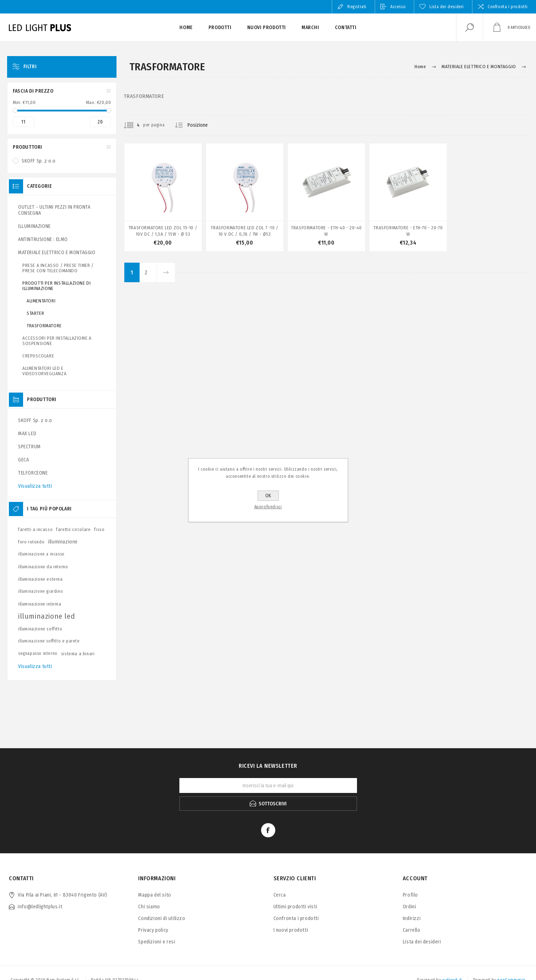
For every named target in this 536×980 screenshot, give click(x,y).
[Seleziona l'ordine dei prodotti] (203, 125)
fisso (99, 529)
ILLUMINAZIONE (34, 226)
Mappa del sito (155, 895)
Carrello (412, 930)
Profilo (410, 895)
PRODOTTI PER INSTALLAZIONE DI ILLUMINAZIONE (56, 286)
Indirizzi (412, 918)
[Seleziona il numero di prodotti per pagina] (133, 125)
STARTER (35, 313)
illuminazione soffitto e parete (49, 641)
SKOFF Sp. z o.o (39, 161)
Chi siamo (149, 907)
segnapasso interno (38, 653)
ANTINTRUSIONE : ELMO (43, 239)
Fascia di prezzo (33, 91)
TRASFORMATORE (44, 326)
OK (268, 496)
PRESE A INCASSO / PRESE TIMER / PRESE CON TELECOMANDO (58, 268)
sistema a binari (78, 654)
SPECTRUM (29, 447)
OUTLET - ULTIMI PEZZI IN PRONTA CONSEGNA (54, 210)
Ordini (410, 907)
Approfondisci (268, 507)
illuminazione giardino (40, 591)
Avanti (166, 272)
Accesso (398, 7)
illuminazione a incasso (41, 554)
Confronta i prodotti (508, 7)
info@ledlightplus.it (40, 907)
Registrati (357, 7)
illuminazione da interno (43, 567)
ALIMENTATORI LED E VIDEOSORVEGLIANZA (44, 371)
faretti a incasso (35, 529)
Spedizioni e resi (157, 942)
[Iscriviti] (268, 785)
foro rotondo (31, 542)
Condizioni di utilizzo (162, 918)
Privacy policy (153, 930)
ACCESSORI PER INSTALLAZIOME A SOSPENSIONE (57, 341)
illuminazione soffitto (40, 629)
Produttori (28, 147)
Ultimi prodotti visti (296, 907)
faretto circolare (73, 529)
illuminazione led (47, 616)
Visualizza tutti (35, 486)
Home (420, 67)
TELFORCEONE (33, 473)
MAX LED (27, 434)
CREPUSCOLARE (38, 356)
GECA (23, 460)
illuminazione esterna (40, 579)
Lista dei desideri (422, 942)
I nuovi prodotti (291, 930)
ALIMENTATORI (41, 301)
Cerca (280, 895)
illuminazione (63, 542)
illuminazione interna (40, 604)
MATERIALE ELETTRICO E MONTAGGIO (57, 253)
